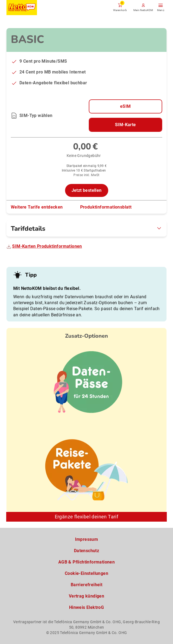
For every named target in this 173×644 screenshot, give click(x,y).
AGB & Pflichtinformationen (86, 562)
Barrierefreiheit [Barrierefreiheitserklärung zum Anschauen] (86, 585)
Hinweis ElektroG (86, 607)
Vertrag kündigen (86, 596)
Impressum (87, 539)
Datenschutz (86, 551)
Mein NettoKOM (143, 10)
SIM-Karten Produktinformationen (47, 246)
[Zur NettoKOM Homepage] (22, 8)
